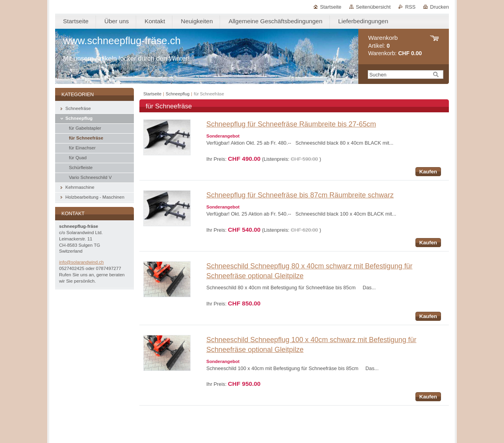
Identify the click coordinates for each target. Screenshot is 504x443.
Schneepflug (178, 94)
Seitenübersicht (373, 7)
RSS (410, 7)
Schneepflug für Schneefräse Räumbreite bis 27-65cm (291, 124)
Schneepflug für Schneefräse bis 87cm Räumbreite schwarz (300, 195)
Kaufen (428, 172)
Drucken (439, 7)
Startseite (331, 7)
